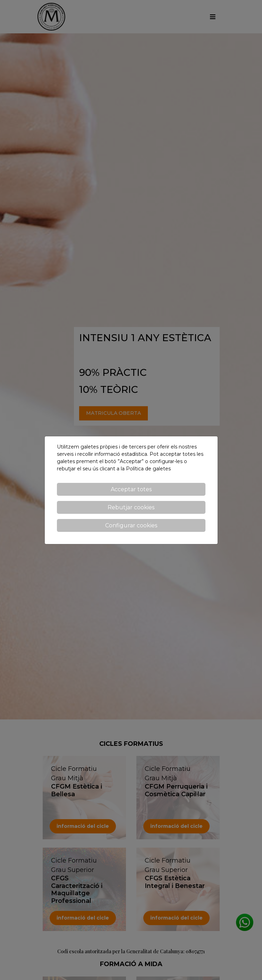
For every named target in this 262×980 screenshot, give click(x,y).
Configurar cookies (131, 525)
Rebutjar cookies (131, 507)
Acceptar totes (131, 489)
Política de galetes (148, 469)
